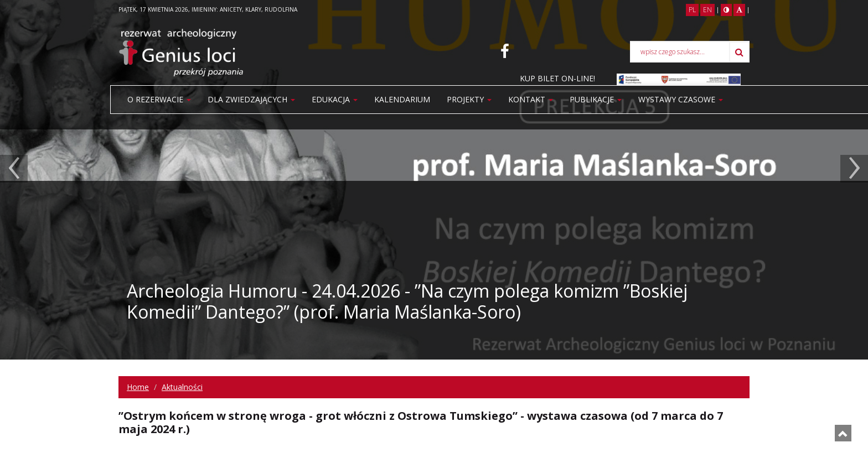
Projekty (469, 99)
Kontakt (531, 99)
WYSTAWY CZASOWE (681, 99)
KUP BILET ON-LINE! (557, 78)
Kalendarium (402, 99)
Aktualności (182, 387)
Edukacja (335, 99)
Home (138, 387)
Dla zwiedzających (251, 99)
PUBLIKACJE (596, 99)
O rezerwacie (159, 99)
